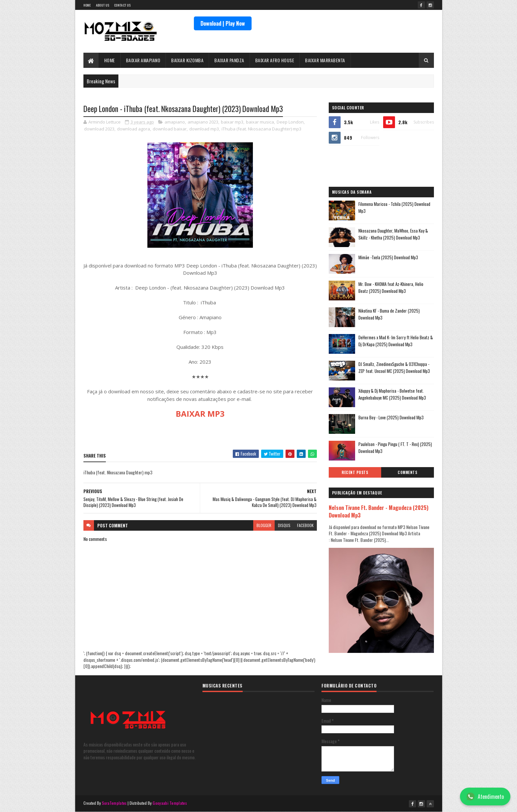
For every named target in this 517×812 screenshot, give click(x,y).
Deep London (290, 122)
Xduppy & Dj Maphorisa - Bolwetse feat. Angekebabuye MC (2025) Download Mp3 (392, 394)
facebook (305, 525)
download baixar (170, 129)
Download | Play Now (223, 23)
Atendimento (485, 797)
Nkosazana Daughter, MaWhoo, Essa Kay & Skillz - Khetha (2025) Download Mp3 (393, 234)
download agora (134, 129)
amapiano (175, 122)
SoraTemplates (114, 803)
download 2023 (99, 129)
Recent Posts (355, 472)
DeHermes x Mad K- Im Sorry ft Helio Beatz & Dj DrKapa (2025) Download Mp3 (396, 341)
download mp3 (204, 129)
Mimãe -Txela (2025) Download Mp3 (388, 257)
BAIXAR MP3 (200, 414)
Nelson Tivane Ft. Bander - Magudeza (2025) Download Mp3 (379, 511)
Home (87, 5)
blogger (264, 525)
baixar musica (260, 122)
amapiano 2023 (203, 122)
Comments (407, 472)
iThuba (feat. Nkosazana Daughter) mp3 (261, 129)
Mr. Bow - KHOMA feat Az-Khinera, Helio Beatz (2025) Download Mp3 (391, 287)
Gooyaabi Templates (170, 803)
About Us (103, 5)
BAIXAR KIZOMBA (187, 60)
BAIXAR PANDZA (229, 60)
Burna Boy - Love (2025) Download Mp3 (391, 417)
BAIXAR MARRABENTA (325, 60)
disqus (284, 525)
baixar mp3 (232, 122)
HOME (110, 60)
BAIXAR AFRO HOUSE (275, 60)
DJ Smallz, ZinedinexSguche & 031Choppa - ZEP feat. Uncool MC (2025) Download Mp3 (394, 367)
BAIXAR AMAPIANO (143, 60)
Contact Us (122, 5)
